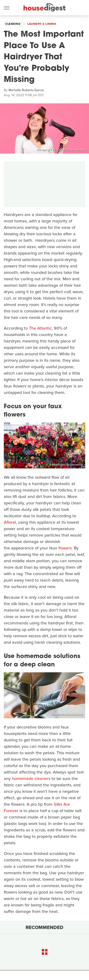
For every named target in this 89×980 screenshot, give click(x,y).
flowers (65, 548)
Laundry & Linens (42, 24)
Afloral (10, 522)
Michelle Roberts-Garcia (26, 90)
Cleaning (13, 24)
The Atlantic (40, 328)
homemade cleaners (31, 779)
